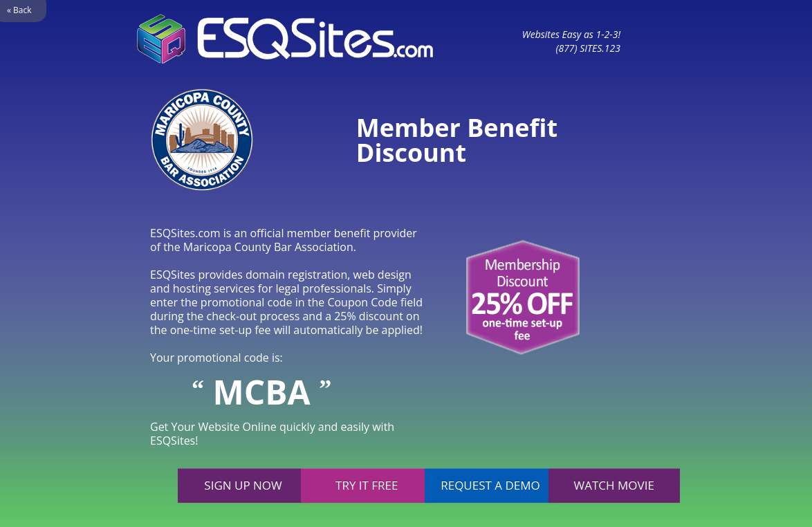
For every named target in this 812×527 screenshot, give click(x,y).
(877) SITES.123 (588, 48)
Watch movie (614, 485)
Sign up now (243, 485)
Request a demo (490, 485)
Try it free (367, 485)
